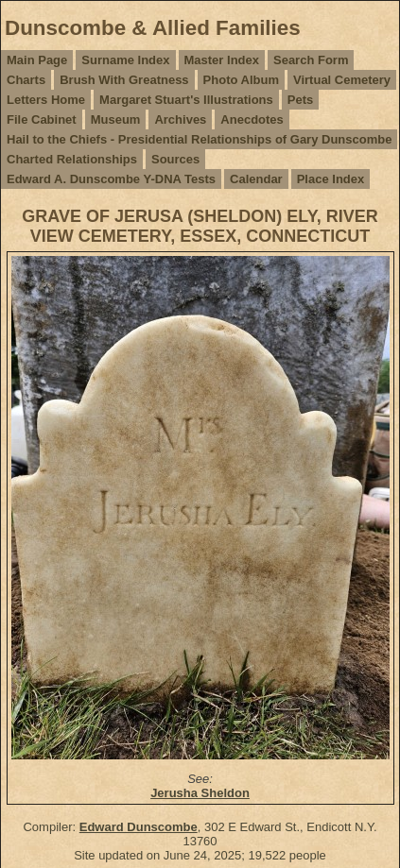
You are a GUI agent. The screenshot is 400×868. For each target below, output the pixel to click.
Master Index (222, 60)
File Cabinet (42, 119)
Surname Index (125, 60)
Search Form (311, 60)
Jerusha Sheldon (200, 793)
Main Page (37, 60)
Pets (300, 100)
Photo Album (241, 80)
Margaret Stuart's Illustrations (186, 100)
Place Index (331, 179)
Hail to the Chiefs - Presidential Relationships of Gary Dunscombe (199, 139)
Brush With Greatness (124, 80)
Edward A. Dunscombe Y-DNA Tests (111, 179)
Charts (26, 80)
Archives (180, 119)
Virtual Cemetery (342, 80)
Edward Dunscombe (139, 827)
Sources (175, 159)
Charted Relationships (72, 159)
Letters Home (46, 100)
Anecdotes (252, 119)
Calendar (256, 179)
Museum (116, 119)
